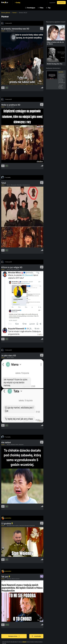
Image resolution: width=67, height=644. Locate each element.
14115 (24, 642)
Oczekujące (31, 8)
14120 (4, 642)
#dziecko (13, 445)
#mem (12, 31)
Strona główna (6, 13)
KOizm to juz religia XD (12, 267)
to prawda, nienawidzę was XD (15, 29)
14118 (12, 642)
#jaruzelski (9, 526)
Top (49, 8)
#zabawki (21, 445)
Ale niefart (6, 442)
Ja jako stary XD (9, 355)
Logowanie (52, 3)
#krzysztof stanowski (24, 526)
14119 (8, 642)
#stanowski (17, 269)
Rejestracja (61, 3)
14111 (41, 642)
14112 (37, 642)
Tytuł (4, 183)
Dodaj (18, 3)
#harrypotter (14, 185)
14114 (28, 642)
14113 (32, 642)
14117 (16, 642)
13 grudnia (7, 523)
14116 (20, 642)
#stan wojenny (16, 526)
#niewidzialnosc (26, 185)
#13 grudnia (32, 526)
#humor (9, 31)
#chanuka (9, 579)
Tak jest (6, 577)
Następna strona (14, 636)
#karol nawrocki (16, 579)
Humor (15, 13)
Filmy (42, 8)
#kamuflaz (20, 185)
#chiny (17, 445)
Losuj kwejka (36, 636)
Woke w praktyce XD (11, 105)
